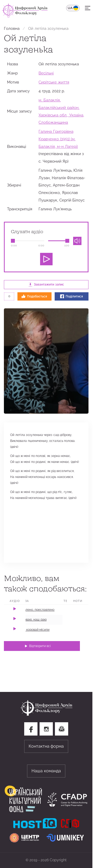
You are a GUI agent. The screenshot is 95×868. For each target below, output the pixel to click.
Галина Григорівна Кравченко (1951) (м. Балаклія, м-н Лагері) (58, 139)
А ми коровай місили (34, 630)
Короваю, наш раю (33, 620)
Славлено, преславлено (36, 610)
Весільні (46, 73)
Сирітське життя (54, 82)
